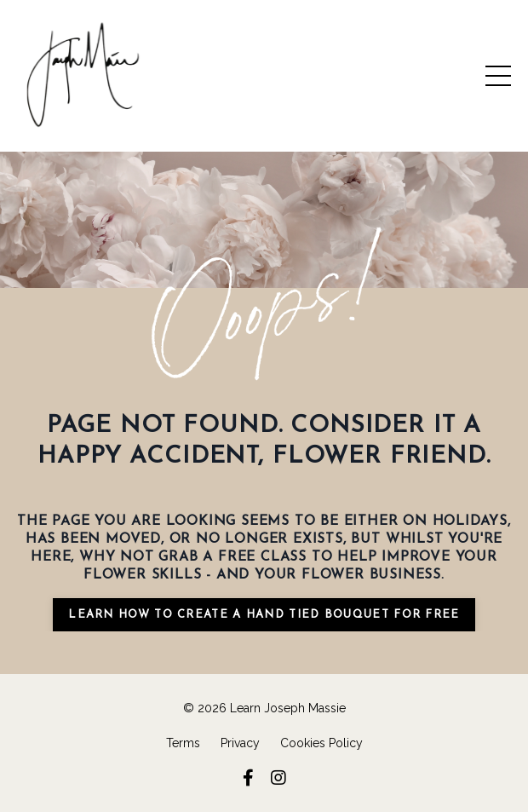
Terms (183, 743)
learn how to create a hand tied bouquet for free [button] (264, 615)
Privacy (240, 743)
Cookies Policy (321, 743)
